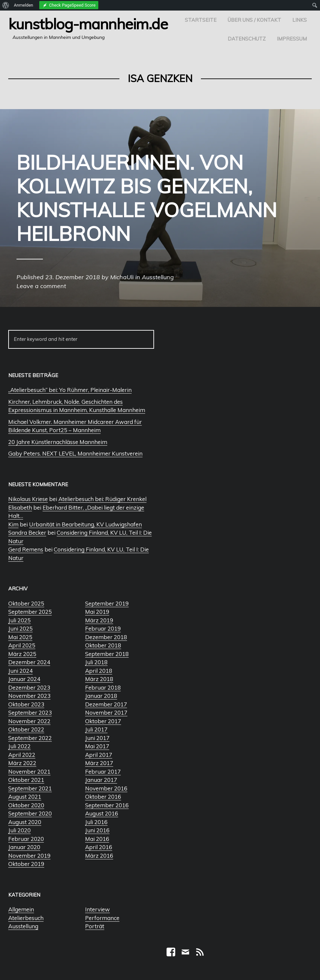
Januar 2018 (101, 696)
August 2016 (102, 813)
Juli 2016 (96, 822)
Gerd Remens (26, 549)
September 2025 (30, 612)
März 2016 (99, 856)
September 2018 (107, 654)
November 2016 (106, 788)
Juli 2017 (96, 729)
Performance (102, 918)
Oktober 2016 (103, 797)
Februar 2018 (103, 687)
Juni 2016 (97, 830)
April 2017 (99, 755)
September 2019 (107, 603)
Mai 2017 (97, 746)
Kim (13, 524)
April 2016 (99, 847)
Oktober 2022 (26, 729)
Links (300, 20)
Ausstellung (23, 926)
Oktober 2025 (26, 603)
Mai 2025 (20, 637)
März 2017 (99, 763)
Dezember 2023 (29, 687)
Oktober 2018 (103, 645)
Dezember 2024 (29, 662)
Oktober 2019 (26, 864)
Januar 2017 (101, 780)
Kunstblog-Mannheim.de (88, 24)
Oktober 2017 (103, 721)
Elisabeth (20, 507)
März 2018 (99, 679)
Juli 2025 (19, 620)
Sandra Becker (27, 533)
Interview (97, 909)
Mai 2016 (97, 839)
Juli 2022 (19, 746)
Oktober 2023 (26, 704)
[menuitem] (6, 5)
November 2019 (29, 856)
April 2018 (99, 671)
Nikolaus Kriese (28, 499)
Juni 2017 (97, 738)
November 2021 (29, 772)
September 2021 (30, 788)
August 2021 (25, 797)
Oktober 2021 (26, 780)
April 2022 (22, 755)
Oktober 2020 (26, 805)
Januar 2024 (24, 679)
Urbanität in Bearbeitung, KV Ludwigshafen (85, 524)
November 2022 (29, 721)
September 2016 (107, 805)
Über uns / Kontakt (254, 20)
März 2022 (22, 763)
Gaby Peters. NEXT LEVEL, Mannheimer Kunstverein (75, 453)
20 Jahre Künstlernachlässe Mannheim (58, 442)
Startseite (201, 20)
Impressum (292, 39)
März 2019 (99, 620)
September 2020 (30, 813)
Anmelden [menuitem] (24, 5)
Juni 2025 (20, 628)
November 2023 (29, 696)
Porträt (95, 926)
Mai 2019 (97, 612)
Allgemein (21, 909)
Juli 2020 (19, 830)
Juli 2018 (96, 662)
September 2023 (30, 713)
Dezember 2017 (106, 704)
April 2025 (22, 645)
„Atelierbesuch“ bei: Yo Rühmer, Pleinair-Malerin (70, 390)
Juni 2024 (20, 671)
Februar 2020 (26, 839)
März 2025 (22, 654)
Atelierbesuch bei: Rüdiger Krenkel (102, 499)
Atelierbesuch (26, 918)
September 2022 (30, 738)
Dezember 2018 (106, 637)
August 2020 (25, 822)
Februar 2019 (103, 628)
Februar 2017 (103, 772)
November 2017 (106, 713)
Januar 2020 (24, 847)
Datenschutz (247, 39)
